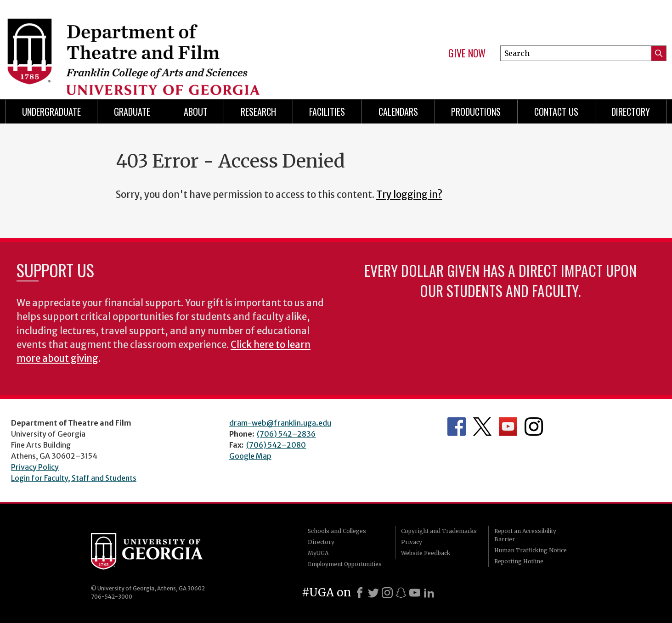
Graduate (132, 112)
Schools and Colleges (337, 531)
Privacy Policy (35, 467)
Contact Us (556, 112)
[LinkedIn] (429, 593)
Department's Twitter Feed (482, 427)
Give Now (467, 53)
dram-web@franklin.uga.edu (280, 423)
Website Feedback (426, 553)
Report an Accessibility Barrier (525, 535)
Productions (476, 112)
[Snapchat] (401, 593)
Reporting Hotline (519, 561)
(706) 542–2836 (286, 434)
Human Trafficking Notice (531, 550)
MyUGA (318, 553)
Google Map (250, 456)
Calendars (398, 112)
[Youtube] (415, 593)
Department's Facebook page (457, 427)
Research (258, 112)
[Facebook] (360, 593)
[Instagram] (387, 593)
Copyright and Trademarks (439, 531)
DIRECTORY (631, 112)
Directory (321, 542)
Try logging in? (409, 195)
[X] (373, 593)
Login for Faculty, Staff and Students (74, 478)
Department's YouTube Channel (508, 427)
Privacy (412, 542)
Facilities (327, 112)
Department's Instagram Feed (534, 427)
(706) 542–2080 (276, 445)
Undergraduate (51, 112)
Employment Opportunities (345, 564)
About (196, 112)
